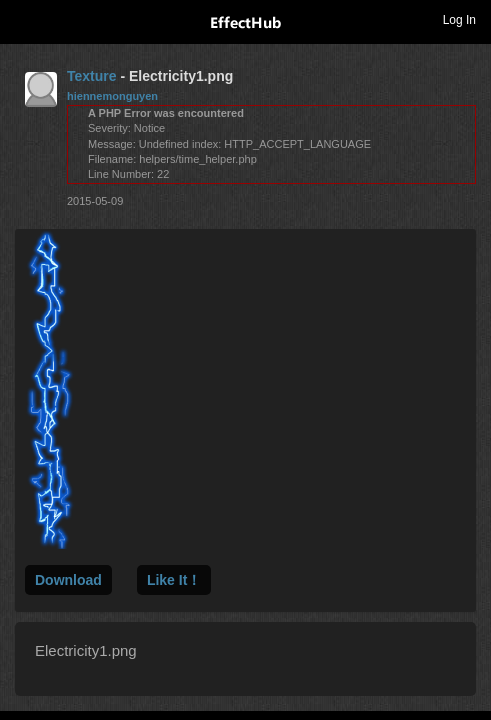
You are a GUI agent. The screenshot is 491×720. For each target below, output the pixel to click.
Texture (92, 76)
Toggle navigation (24, 19)
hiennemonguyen (112, 96)
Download (68, 580)
